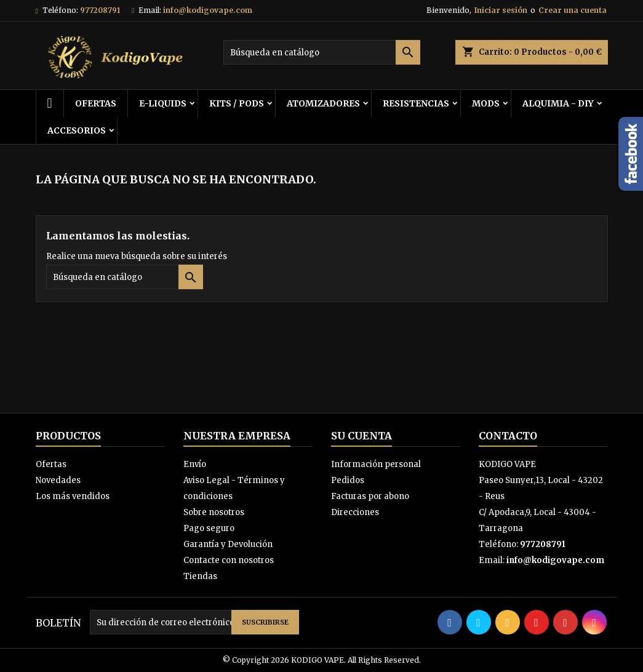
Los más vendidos (73, 496)
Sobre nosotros (214, 512)
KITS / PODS (237, 103)
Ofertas (51, 464)
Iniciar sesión (501, 10)
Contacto (508, 436)
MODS (486, 103)
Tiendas (200, 576)
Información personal (376, 464)
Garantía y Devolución (228, 544)
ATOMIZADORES (323, 103)
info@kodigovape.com (208, 10)
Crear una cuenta (573, 10)
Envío (195, 464)
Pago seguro (209, 528)
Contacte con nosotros (229, 560)
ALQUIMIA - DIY (558, 103)
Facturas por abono (370, 496)
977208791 (100, 10)
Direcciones (355, 512)
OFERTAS (96, 103)
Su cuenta (361, 436)
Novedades (58, 480)
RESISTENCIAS (416, 103)
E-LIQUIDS (163, 103)
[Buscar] (322, 52)
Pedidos (348, 480)
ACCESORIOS (77, 130)
